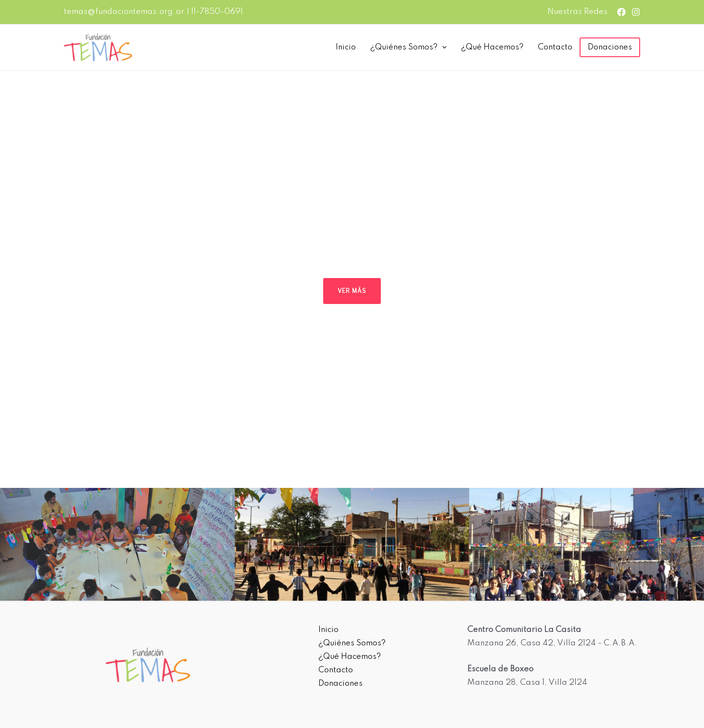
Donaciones (610, 47)
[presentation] (442, 48)
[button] (15, 244)
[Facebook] (621, 12)
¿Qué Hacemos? (492, 47)
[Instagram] (636, 12)
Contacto (555, 47)
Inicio (346, 47)
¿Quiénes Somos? (408, 48)
